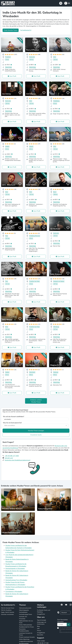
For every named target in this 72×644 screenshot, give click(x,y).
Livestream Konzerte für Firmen (26, 634)
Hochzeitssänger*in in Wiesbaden (16, 580)
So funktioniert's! (26, 30)
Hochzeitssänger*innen (26, 614)
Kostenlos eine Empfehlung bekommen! (18, 460)
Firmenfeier (22, 619)
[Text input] (62, 625)
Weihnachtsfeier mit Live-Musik (26, 622)
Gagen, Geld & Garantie (8, 612)
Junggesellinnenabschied (26, 641)
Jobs (38, 628)
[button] (67, 3)
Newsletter (40, 635)
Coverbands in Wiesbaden (14, 592)
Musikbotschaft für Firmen (26, 627)
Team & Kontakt (42, 620)
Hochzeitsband (23, 612)
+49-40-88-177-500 (12, 456)
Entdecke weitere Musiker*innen (36, 401)
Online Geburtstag (24, 639)
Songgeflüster (41, 614)
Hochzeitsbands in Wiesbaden (15, 569)
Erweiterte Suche (36, 435)
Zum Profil (13, 76)
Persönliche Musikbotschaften (24, 630)
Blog (38, 626)
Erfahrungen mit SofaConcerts (42, 623)
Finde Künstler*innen (11, 30)
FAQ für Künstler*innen (8, 608)
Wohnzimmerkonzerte (25, 608)
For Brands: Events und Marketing (44, 611)
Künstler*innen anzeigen (36, 431)
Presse (39, 631)
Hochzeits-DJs (23, 617)
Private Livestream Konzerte (27, 637)
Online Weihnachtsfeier (26, 625)
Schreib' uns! (9, 458)
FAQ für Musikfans (6, 610)
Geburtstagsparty (24, 610)
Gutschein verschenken (7, 614)
